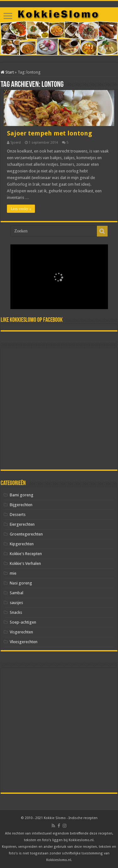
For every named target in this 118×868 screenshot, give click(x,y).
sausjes (16, 603)
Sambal (17, 593)
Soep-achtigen (23, 622)
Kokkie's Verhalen (25, 563)
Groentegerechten (26, 534)
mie (13, 573)
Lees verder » (21, 209)
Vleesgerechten (24, 642)
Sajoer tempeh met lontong (50, 133)
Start (7, 72)
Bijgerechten (21, 505)
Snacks (16, 612)
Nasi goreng (21, 583)
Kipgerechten (22, 544)
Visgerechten (21, 632)
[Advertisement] (59, 409)
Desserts (18, 515)
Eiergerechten (22, 524)
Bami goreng (22, 495)
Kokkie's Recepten (26, 554)
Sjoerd (16, 143)
